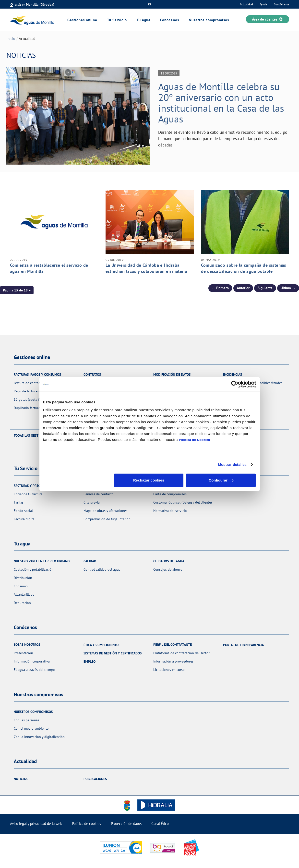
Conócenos (170, 20)
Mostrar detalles (232, 464)
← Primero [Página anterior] (220, 288)
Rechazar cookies (78, 480)
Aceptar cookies (221, 480)
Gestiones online (82, 20)
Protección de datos (126, 824)
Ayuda (263, 4)
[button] (17, 290)
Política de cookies (86, 824)
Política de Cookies (195, 440)
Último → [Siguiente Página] (288, 288)
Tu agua (144, 20)
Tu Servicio (117, 20)
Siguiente (265, 288)
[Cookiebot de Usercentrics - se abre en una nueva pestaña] (235, 384)
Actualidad (246, 4)
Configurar (150, 480)
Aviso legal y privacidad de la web (36, 824)
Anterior (243, 288)
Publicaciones (95, 779)
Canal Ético (160, 824)
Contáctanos (281, 4)
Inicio (11, 39)
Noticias (21, 779)
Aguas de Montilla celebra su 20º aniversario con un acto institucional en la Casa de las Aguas (221, 103)
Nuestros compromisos (209, 20)
